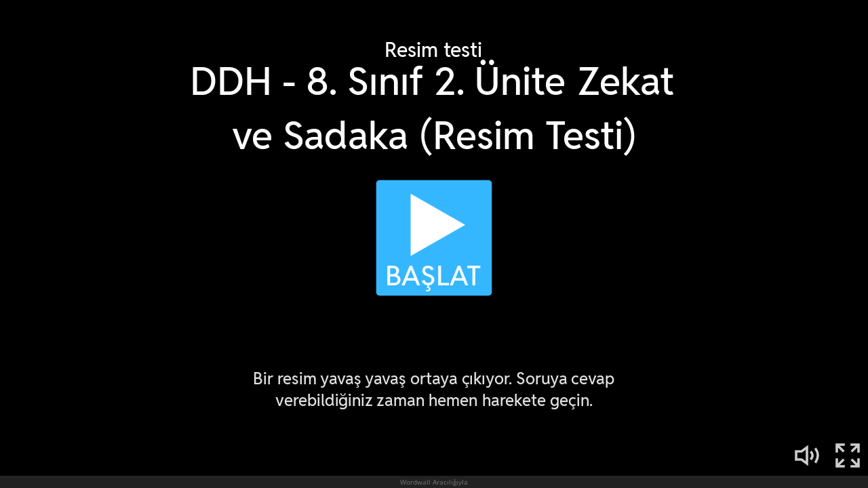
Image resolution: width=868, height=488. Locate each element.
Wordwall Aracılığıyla (434, 482)
